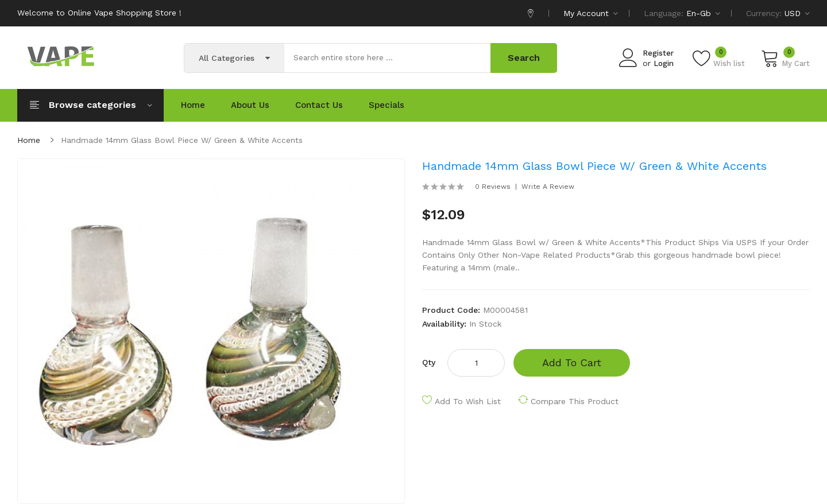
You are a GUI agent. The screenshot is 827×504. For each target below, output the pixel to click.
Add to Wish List (468, 401)
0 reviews (493, 187)
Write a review (548, 187)
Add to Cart (572, 363)
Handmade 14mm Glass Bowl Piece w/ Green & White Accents (182, 140)
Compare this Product (575, 401)
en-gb (703, 13)
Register (658, 53)
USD (797, 13)
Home (29, 140)
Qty (429, 362)
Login (664, 63)
